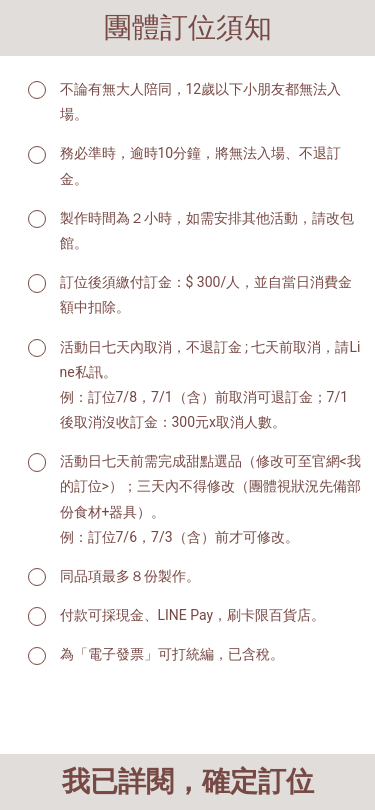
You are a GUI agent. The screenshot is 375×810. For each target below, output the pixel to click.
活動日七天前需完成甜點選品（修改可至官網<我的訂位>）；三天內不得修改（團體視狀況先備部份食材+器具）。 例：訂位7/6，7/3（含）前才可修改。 (210, 499)
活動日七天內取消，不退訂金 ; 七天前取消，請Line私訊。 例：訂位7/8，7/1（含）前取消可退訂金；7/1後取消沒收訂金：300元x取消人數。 (210, 385)
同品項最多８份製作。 (130, 576)
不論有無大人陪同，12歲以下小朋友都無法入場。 (201, 101)
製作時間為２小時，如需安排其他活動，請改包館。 (207, 230)
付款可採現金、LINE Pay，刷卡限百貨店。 (193, 615)
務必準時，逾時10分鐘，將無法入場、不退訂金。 (201, 165)
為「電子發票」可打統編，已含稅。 (172, 654)
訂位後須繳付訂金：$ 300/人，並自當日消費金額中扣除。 (206, 294)
